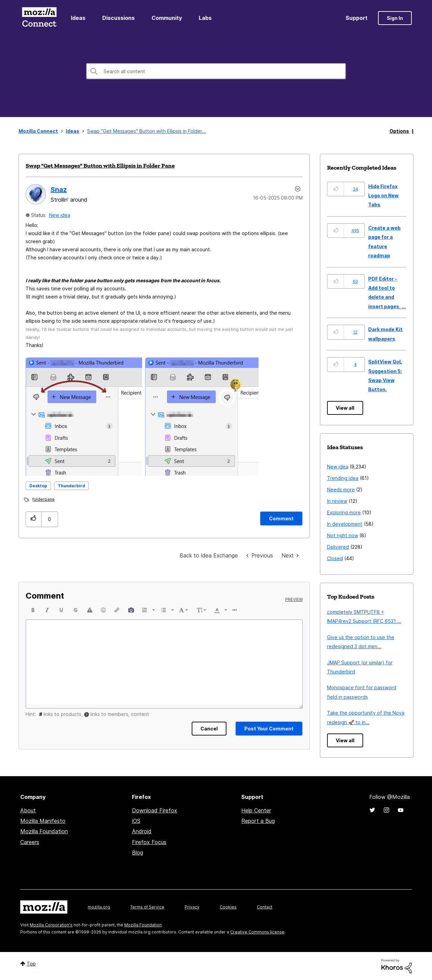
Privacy (192, 907)
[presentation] (33, 610)
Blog (138, 853)
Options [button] (399, 131)
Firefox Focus (149, 842)
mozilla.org (99, 907)
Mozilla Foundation (44, 831)
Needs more (341, 489)
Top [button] (31, 964)
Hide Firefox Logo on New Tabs (383, 196)
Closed (335, 558)
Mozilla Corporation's (51, 925)
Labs (205, 18)
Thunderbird (71, 486)
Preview (294, 600)
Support (357, 18)
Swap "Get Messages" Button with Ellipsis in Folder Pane (100, 166)
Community (167, 18)
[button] (142, 417)
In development (345, 524)
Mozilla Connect (39, 18)
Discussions (118, 18)
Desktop (38, 486)
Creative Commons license (257, 932)
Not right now (343, 535)
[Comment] (281, 518)
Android (142, 831)
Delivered (338, 547)
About (28, 810)
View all (345, 408)
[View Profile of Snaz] (59, 190)
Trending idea (343, 478)
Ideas (78, 18)
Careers (30, 842)
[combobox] (216, 71)
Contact (265, 907)
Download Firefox (155, 810)
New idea (60, 215)
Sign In (395, 18)
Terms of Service (147, 907)
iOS (136, 821)
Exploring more (344, 512)
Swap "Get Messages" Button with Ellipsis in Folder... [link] (146, 131)
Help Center (256, 810)
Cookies (228, 907)
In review (337, 501)
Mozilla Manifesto (43, 821)
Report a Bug (258, 821)
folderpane (44, 499)
